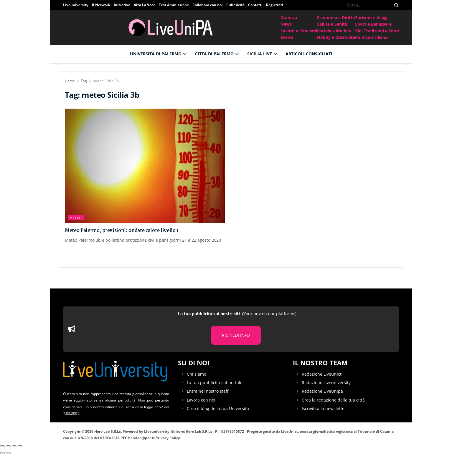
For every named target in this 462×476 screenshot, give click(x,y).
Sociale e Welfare (334, 31)
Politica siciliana (371, 37)
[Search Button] (395, 5)
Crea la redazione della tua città (333, 400)
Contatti (255, 5)
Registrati (275, 5)
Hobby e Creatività (336, 37)
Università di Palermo (156, 54)
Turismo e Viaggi (372, 18)
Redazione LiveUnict (322, 374)
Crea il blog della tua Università (218, 408)
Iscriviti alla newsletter (324, 408)
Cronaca (289, 18)
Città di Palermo (214, 54)
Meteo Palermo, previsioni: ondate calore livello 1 (122, 231)
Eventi (287, 37)
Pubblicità (235, 5)
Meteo (76, 218)
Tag (84, 81)
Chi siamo (197, 374)
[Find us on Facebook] (339, 5)
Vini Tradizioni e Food (377, 31)
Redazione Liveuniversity (326, 383)
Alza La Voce (145, 5)
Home (70, 81)
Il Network (101, 5)
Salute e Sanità (332, 24)
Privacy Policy (168, 438)
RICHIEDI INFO (236, 335)
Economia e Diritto (336, 18)
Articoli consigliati (309, 54)
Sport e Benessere (373, 24)
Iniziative (122, 5)
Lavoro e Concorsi (299, 31)
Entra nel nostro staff (208, 391)
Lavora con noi (201, 400)
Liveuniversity (76, 5)
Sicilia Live (260, 54)
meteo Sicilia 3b (106, 81)
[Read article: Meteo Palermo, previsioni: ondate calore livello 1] (145, 166)
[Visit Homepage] (172, 28)
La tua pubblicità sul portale (215, 383)
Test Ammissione (174, 5)
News (286, 24)
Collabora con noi (208, 5)
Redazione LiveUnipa (322, 391)
